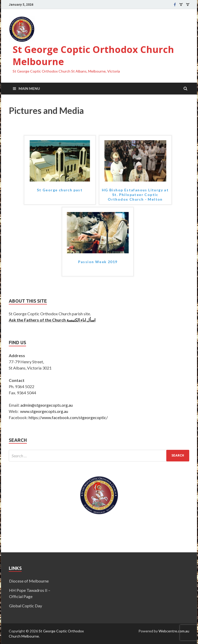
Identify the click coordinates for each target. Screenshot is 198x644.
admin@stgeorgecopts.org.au (47, 405)
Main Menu (29, 88)
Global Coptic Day (26, 606)
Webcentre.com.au (174, 631)
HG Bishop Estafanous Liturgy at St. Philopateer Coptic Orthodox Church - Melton (135, 195)
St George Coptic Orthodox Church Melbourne (93, 56)
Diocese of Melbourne (29, 581)
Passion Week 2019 (98, 262)
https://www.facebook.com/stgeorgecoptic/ (68, 417)
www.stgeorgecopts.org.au (44, 411)
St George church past (60, 190)
